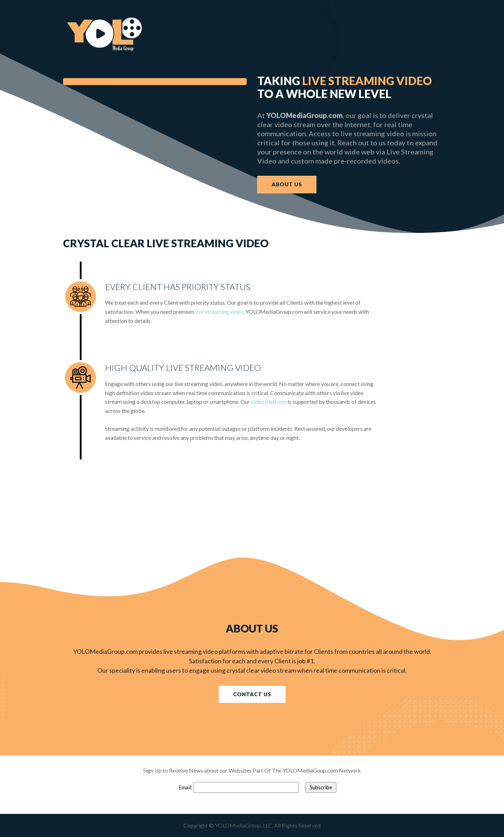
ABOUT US (287, 184)
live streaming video (219, 312)
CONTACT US (252, 694)
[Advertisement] (210, 509)
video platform (269, 402)
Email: (186, 787)
